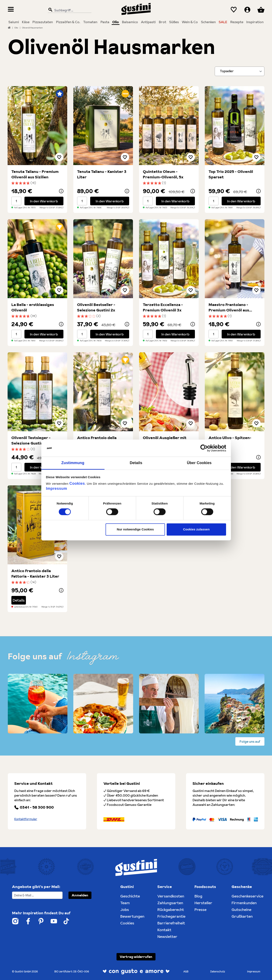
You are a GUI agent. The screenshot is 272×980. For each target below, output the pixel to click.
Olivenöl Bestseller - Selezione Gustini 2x (96, 307)
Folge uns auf (250, 741)
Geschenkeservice (247, 896)
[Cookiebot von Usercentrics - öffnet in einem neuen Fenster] (208, 448)
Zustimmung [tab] (73, 463)
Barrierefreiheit (171, 923)
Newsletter (167, 937)
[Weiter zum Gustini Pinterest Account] (41, 921)
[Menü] (11, 10)
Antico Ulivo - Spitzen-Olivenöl (230, 440)
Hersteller (203, 903)
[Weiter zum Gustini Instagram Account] (15, 921)
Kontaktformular (26, 819)
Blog (198, 896)
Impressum (57, 489)
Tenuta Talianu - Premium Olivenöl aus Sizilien (35, 174)
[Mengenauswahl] (16, 201)
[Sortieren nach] (240, 71)
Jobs (125, 910)
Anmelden (80, 895)
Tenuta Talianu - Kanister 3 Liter (102, 174)
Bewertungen (132, 916)
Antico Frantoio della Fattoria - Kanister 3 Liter (35, 573)
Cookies (77, 483)
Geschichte (130, 896)
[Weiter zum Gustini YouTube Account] (54, 921)
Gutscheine (241, 910)
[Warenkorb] (261, 10)
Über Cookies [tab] (199, 463)
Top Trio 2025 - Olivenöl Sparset (231, 174)
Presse (200, 910)
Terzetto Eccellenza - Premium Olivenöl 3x (163, 307)
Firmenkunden (244, 903)
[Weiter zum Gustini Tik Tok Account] (66, 921)
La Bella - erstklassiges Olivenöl (33, 307)
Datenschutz (218, 971)
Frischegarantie (171, 916)
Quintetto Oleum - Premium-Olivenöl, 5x (163, 174)
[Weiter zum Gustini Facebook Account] (28, 921)
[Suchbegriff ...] (69, 10)
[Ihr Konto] (247, 10)
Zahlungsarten (170, 903)
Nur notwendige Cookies (135, 529)
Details (19, 600)
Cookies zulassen (196, 529)
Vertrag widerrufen (136, 957)
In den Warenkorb (44, 201)
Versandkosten (171, 896)
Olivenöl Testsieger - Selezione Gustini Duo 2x (35, 440)
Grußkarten (242, 916)
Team (125, 903)
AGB (186, 971)
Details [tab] (136, 463)
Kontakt (164, 930)
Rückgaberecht (171, 910)
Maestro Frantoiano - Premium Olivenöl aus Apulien (229, 307)
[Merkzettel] (234, 10)
